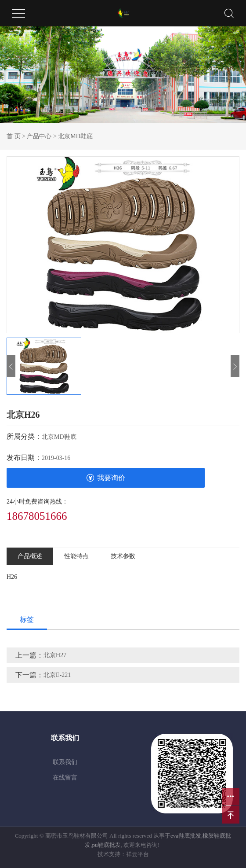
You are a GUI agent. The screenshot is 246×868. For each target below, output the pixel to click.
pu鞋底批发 (107, 845)
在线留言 (65, 778)
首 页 (14, 136)
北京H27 (55, 655)
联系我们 (65, 762)
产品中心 (39, 136)
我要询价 (106, 478)
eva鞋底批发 (186, 836)
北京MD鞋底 (75, 136)
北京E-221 (57, 675)
